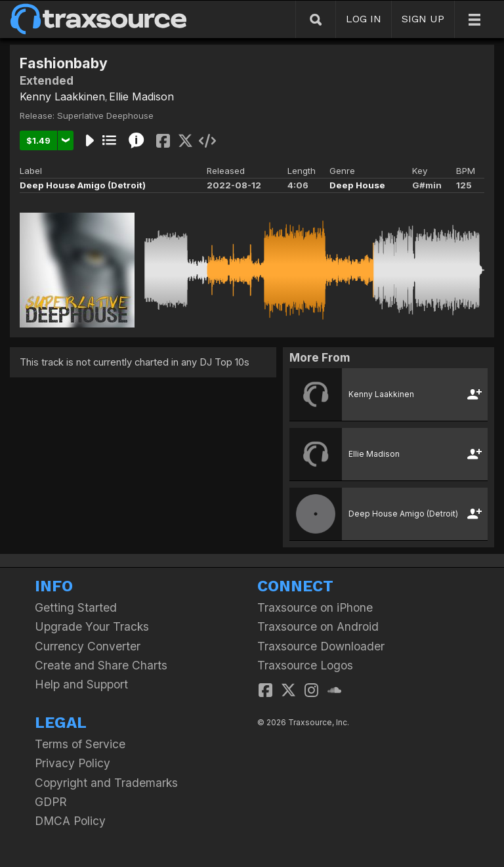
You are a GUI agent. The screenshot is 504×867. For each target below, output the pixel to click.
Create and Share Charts (101, 665)
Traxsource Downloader (321, 646)
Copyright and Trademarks (106, 783)
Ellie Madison (141, 96)
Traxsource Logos (305, 665)
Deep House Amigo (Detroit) (83, 185)
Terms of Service (80, 744)
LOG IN (364, 19)
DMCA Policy (70, 821)
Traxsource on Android (318, 626)
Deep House (357, 185)
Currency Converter (88, 646)
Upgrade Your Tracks (92, 626)
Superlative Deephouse (105, 116)
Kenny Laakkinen (62, 96)
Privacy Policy (73, 763)
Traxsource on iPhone (315, 607)
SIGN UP (423, 19)
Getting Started (76, 607)
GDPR (51, 802)
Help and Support (81, 684)
